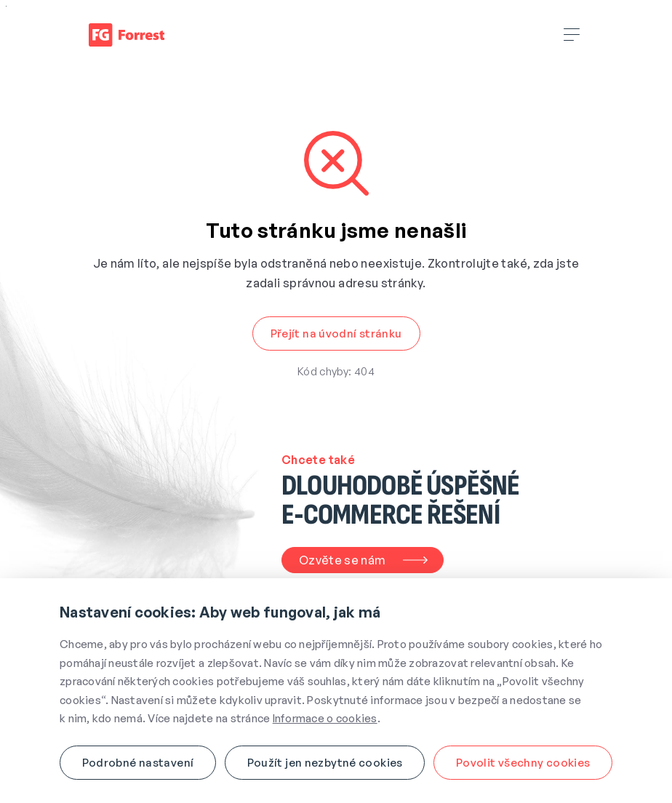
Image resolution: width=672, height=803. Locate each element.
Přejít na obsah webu (6, 6)
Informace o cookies (325, 718)
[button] (336, 334)
